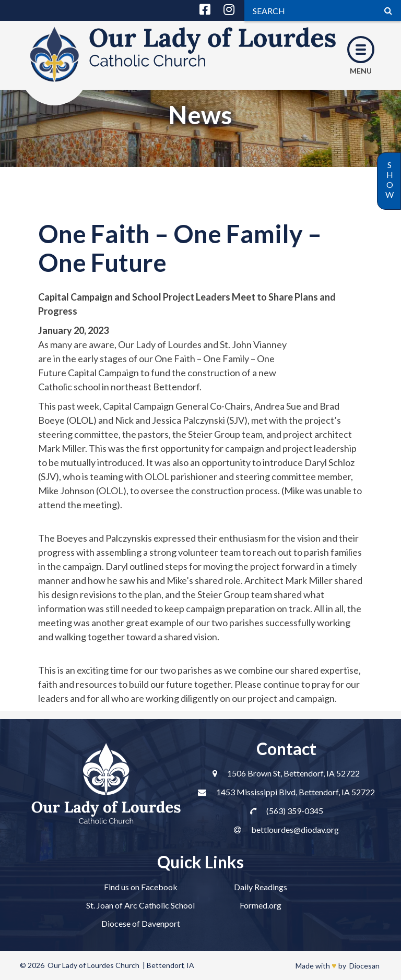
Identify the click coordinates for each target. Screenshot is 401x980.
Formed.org (261, 905)
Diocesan (364, 966)
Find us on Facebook (141, 887)
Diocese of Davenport (141, 923)
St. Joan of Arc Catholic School (140, 905)
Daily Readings (261, 887)
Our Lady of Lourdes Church (93, 965)
